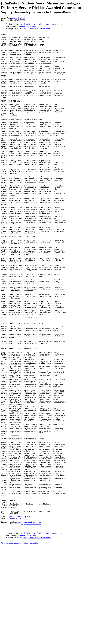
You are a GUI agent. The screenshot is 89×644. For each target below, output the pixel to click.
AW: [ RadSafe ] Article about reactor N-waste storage (41, 24)
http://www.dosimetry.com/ (29, 620)
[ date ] (25, 28)
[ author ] (48, 28)
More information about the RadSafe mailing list (20, 642)
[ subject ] (40, 28)
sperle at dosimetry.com (19, 613)
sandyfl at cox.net (18, 18)
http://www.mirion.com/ (31, 622)
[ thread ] (32, 28)
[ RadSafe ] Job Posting (27, 26)
